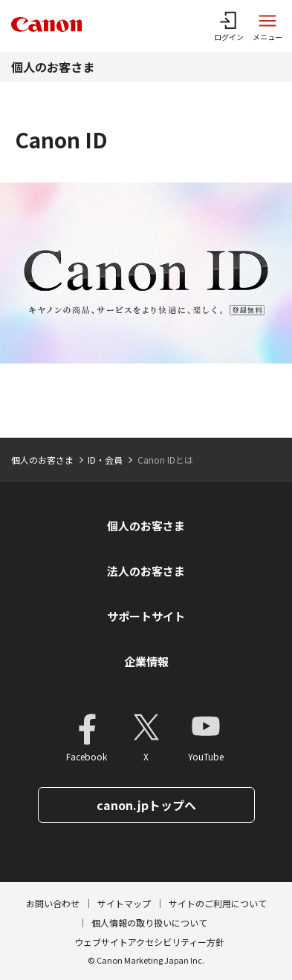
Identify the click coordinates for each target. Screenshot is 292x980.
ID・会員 (105, 460)
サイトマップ (124, 903)
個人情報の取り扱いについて (149, 923)
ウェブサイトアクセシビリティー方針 (149, 942)
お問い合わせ (53, 903)
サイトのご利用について (218, 903)
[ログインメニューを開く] (229, 26)
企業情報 (146, 661)
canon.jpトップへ (146, 805)
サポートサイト (146, 616)
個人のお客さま (53, 67)
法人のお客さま (146, 571)
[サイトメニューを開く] (267, 26)
